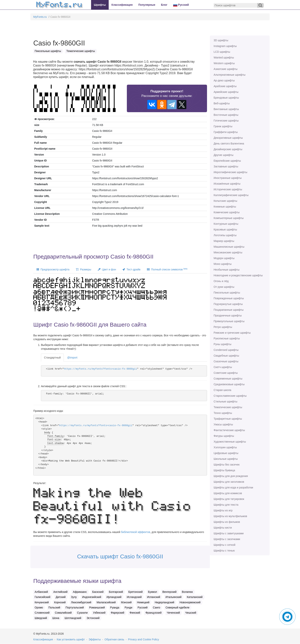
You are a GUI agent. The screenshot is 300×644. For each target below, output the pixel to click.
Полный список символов (167, 269)
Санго (157, 608)
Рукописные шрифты (227, 338)
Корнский (60, 602)
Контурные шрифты (226, 224)
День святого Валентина (229, 144)
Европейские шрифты (227, 161)
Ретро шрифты (223, 327)
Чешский (191, 613)
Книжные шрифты (225, 207)
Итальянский (174, 597)
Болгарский (116, 592)
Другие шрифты (224, 155)
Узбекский (99, 613)
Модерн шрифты (224, 258)
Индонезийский (92, 597)
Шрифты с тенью (224, 551)
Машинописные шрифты (229, 247)
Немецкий (143, 602)
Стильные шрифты (226, 401)
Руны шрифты (223, 344)
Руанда (115, 608)
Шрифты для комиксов (228, 493)
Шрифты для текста (226, 505)
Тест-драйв (131, 269)
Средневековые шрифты (229, 384)
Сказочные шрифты (226, 361)
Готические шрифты (226, 121)
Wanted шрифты (224, 58)
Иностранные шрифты (228, 178)
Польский (54, 608)
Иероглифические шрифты (231, 172)
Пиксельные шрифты (227, 293)
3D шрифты (221, 40)
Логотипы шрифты (225, 235)
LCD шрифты (222, 52)
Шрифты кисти (223, 528)
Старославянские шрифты (230, 396)
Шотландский (73, 618)
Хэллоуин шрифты (225, 447)
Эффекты (95, 639)
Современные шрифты (228, 379)
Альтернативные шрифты (230, 75)
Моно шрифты (223, 264)
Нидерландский (165, 602)
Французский (153, 613)
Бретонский (136, 592)
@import (72, 358)
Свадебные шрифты (226, 356)
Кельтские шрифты (225, 201)
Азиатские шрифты (226, 69)
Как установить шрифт (71, 639)
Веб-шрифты (222, 103)
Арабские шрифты (225, 86)
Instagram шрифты (225, 46)
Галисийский (42, 597)
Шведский (41, 618)
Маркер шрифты (224, 241)
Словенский (42, 613)
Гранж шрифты (223, 126)
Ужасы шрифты (223, 424)
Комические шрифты (227, 212)
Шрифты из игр (223, 510)
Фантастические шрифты (229, 430)
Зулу (74, 597)
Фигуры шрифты (224, 436)
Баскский (98, 592)
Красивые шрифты (225, 230)
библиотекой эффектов (135, 532)
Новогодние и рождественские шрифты (238, 275)
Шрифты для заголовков (229, 482)
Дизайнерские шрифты (228, 149)
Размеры (84, 269)
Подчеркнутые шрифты (228, 304)
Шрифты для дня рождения (231, 476)
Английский (60, 592)
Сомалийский (63, 613)
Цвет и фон (107, 269)
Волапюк (187, 592)
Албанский (41, 592)
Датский (61, 597)
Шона (56, 618)
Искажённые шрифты (227, 184)
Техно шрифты (223, 413)
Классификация (122, 5)
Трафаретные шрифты (228, 419)
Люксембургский (81, 602)
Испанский (154, 597)
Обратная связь (114, 639)
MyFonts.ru (40, 17)
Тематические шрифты (228, 407)
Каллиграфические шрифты (231, 195)
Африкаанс (80, 592)
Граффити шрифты (226, 132)
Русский (181, 5)
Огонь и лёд (221, 281)
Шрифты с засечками (227, 539)
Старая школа (223, 390)
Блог (164, 5)
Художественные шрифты (230, 442)
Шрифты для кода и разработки (233, 487)
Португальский (75, 608)
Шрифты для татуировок (229, 499)
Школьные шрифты (226, 459)
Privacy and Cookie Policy (143, 639)
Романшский (97, 608)
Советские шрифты (226, 373)
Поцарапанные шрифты (229, 310)
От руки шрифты (224, 287)
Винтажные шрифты (226, 109)
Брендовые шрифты (226, 98)
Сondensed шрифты (226, 350)
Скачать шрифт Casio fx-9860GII (120, 556)
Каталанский (195, 597)
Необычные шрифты (227, 270)
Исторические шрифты (228, 189)
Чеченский (173, 613)
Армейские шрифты (226, 92)
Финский (135, 613)
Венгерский (170, 592)
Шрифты (100, 5)
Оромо (39, 608)
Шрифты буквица (224, 470)
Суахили (82, 613)
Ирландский (114, 597)
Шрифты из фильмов (227, 522)
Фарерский (118, 613)
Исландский (134, 597)
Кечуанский (42, 602)
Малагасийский (106, 602)
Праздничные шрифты (228, 316)
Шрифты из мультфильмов (230, 516)
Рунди (128, 608)
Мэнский (126, 602)
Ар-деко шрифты (224, 80)
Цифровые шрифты (226, 453)
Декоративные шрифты (228, 138)
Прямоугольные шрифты (229, 321)
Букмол (153, 592)
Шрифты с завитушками (229, 533)
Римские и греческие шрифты (232, 333)
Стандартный (52, 358)
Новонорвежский (190, 602)
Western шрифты (224, 63)
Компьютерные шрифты (229, 218)
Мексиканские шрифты (228, 252)
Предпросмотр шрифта (53, 269)
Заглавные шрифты (226, 166)
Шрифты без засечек (227, 465)
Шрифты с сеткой (225, 545)
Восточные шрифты (226, 115)
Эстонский (93, 618)
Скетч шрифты (223, 367)
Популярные (147, 5)
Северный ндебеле (177, 608)
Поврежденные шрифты (229, 298)
